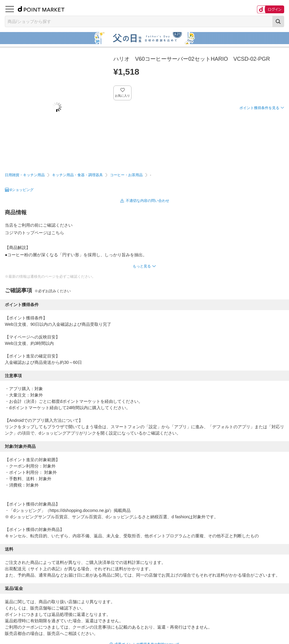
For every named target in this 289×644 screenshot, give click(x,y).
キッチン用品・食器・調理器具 (77, 175)
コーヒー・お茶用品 (126, 175)
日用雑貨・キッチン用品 (25, 175)
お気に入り (123, 96)
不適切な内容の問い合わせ (148, 201)
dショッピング (22, 190)
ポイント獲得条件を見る (259, 108)
